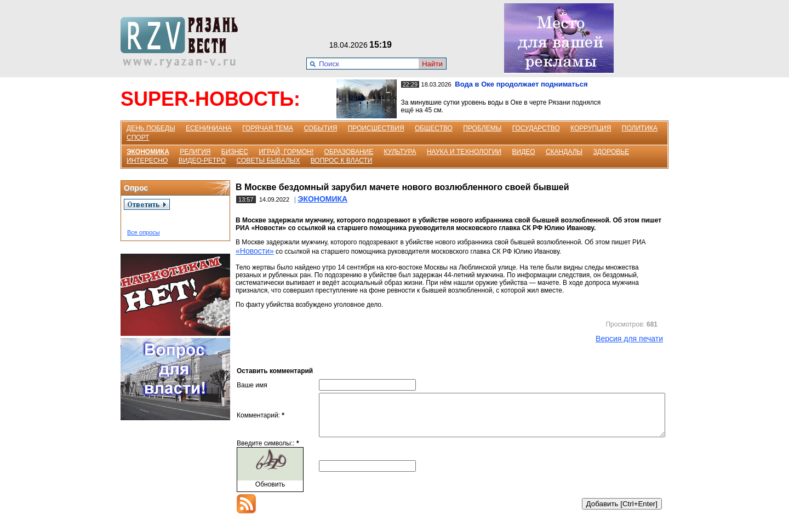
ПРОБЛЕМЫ (482, 128)
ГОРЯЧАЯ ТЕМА (268, 128)
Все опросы (144, 232)
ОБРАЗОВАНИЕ (349, 152)
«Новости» (255, 251)
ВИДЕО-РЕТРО (202, 161)
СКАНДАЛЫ (564, 152)
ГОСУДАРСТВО (536, 128)
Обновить (270, 493)
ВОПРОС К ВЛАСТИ (342, 161)
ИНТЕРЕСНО (147, 161)
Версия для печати (629, 339)
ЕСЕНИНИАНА (209, 128)
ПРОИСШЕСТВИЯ (376, 128)
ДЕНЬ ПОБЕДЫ (151, 128)
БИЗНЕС (235, 152)
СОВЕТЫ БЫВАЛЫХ (268, 161)
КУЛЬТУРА (400, 152)
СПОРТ (138, 138)
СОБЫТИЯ (320, 128)
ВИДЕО (524, 152)
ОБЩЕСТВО (434, 128)
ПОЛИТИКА (640, 128)
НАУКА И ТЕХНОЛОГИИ (464, 152)
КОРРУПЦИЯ (591, 128)
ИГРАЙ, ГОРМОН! (286, 152)
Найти (432, 64)
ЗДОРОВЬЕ (611, 152)
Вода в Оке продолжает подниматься (521, 84)
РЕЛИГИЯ (195, 152)
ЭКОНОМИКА (148, 152)
